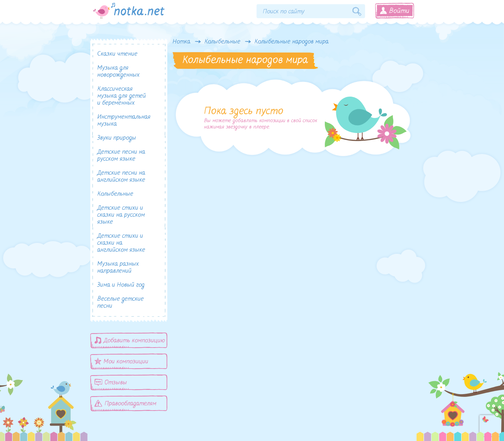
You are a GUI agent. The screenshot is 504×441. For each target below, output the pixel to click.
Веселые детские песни (121, 303)
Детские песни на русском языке (121, 156)
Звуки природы (117, 138)
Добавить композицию (130, 340)
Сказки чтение (117, 54)
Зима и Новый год (121, 285)
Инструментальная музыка (124, 121)
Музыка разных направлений (118, 268)
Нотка (181, 42)
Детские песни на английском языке (121, 177)
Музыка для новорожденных (118, 72)
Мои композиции (121, 361)
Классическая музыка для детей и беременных (122, 96)
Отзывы (111, 382)
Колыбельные (222, 42)
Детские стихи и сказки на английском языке (121, 243)
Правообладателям (125, 403)
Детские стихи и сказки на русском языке (121, 215)
